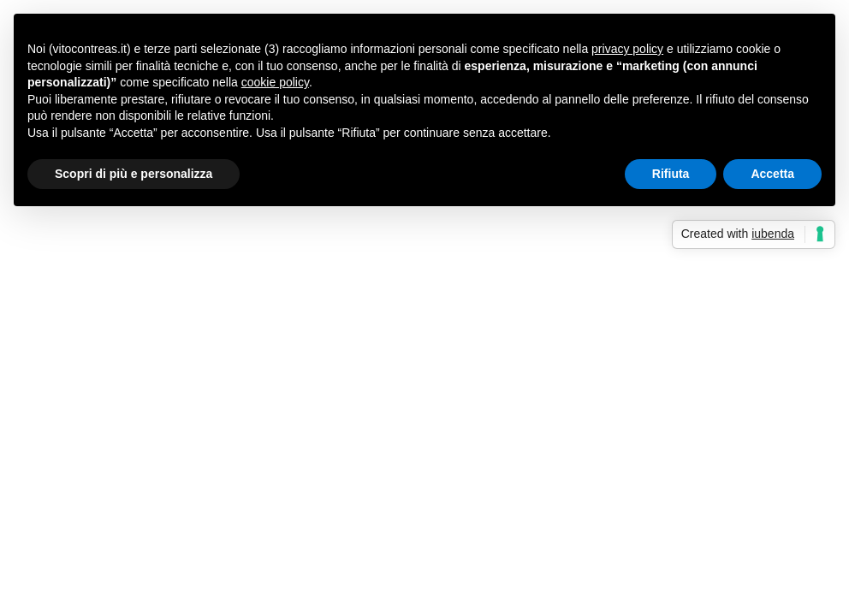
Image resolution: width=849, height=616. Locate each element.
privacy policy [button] (627, 49)
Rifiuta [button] (671, 174)
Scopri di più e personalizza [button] (134, 174)
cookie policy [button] (275, 82)
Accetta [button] (772, 174)
